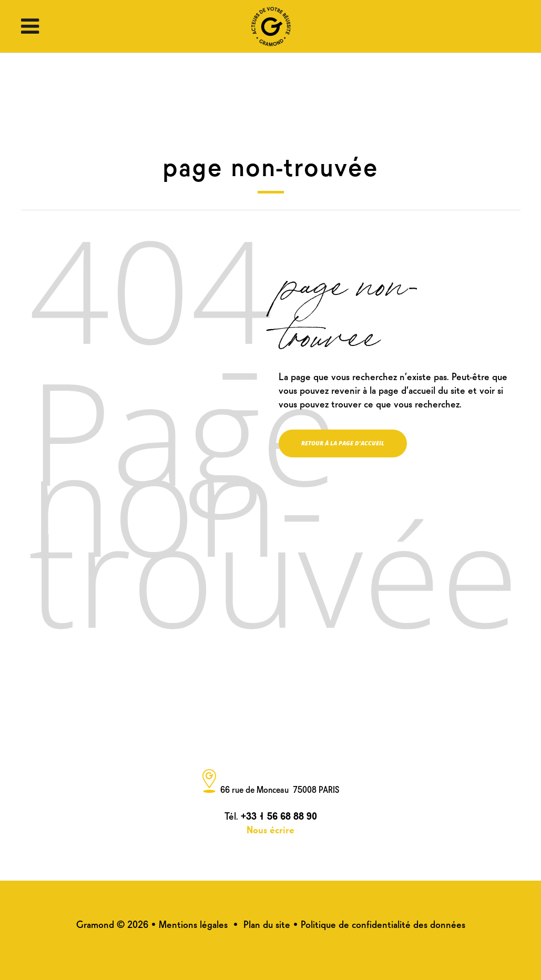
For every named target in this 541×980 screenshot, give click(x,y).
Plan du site (267, 923)
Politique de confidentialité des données (383, 923)
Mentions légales (193, 923)
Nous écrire (270, 829)
